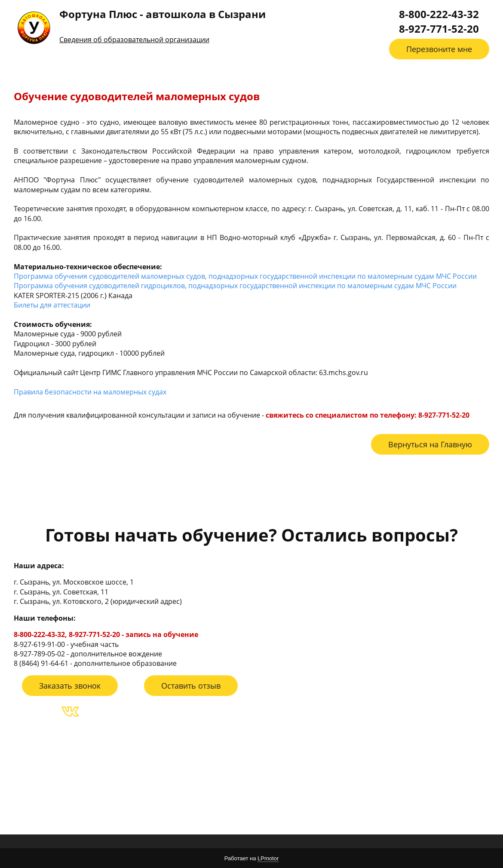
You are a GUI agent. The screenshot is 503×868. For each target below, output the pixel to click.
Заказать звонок (70, 686)
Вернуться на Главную (430, 444)
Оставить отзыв (191, 686)
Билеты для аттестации (52, 305)
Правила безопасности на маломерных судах (90, 392)
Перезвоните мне (439, 49)
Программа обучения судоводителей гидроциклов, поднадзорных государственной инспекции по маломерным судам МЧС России (235, 286)
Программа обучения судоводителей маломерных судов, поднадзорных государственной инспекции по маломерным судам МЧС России (245, 276)
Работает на (252, 859)
